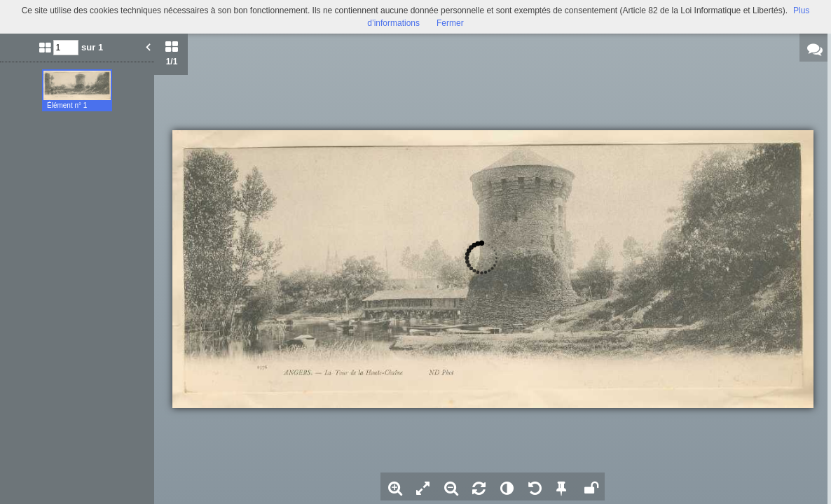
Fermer (450, 23)
